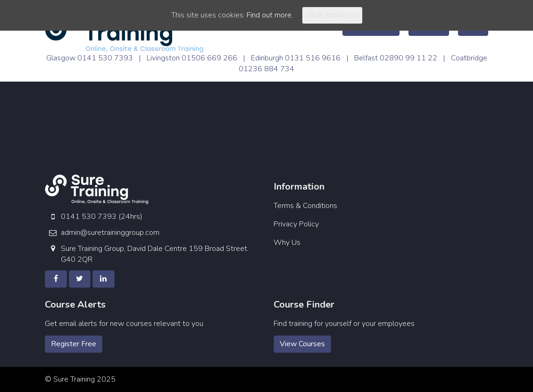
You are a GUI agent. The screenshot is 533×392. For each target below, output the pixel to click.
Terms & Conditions (305, 206)
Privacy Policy (296, 224)
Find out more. (270, 15)
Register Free (74, 344)
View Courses (302, 344)
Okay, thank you (332, 15)
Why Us (287, 242)
